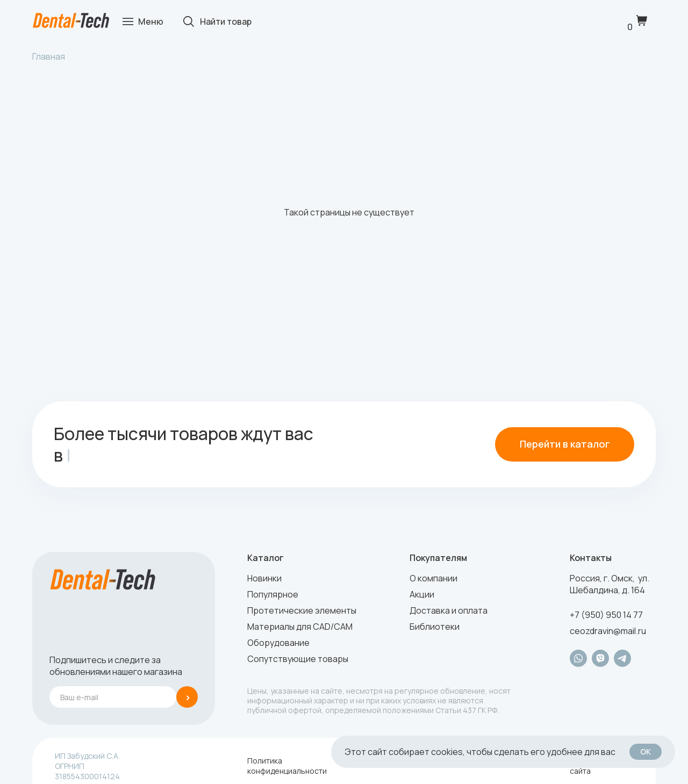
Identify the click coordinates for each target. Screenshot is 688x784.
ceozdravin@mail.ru (608, 631)
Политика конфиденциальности (287, 766)
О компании (433, 578)
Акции (422, 594)
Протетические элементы (302, 610)
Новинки (264, 578)
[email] (113, 697)
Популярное (273, 594)
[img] (71, 21)
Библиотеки (435, 627)
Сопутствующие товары (298, 659)
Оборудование (278, 643)
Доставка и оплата (449, 610)
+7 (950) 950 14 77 (606, 615)
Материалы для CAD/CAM (300, 627)
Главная (49, 56)
